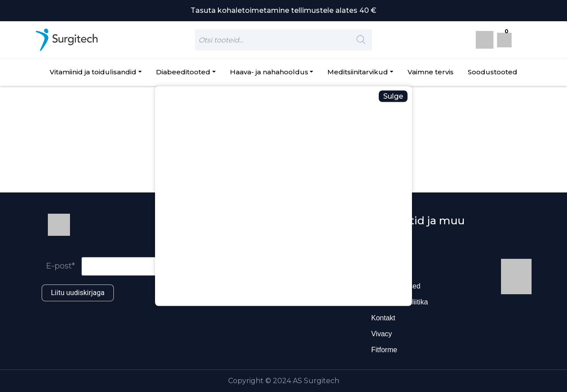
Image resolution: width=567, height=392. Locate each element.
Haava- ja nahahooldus (269, 72)
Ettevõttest (388, 270)
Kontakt (383, 318)
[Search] (361, 40)
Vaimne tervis (431, 72)
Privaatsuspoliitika (400, 302)
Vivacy (382, 334)
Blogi (379, 254)
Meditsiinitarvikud (358, 72)
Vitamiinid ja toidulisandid (93, 72)
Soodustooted (493, 72)
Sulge (393, 96)
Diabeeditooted (183, 72)
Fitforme (384, 350)
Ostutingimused (396, 286)
